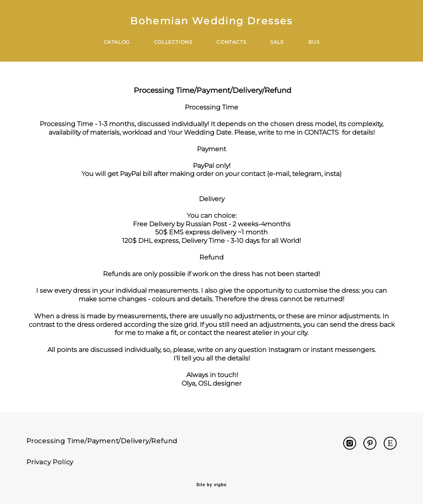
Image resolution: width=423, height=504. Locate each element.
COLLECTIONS (173, 42)
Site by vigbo (211, 485)
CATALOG (117, 42)
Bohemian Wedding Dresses (211, 21)
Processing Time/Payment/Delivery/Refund (102, 441)
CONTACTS (231, 42)
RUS (314, 42)
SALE (277, 42)
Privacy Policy (50, 462)
